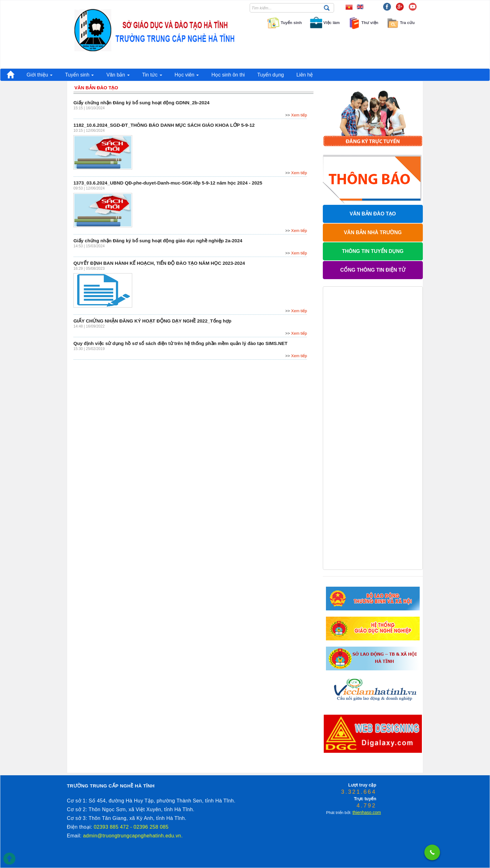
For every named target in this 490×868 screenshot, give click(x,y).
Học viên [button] (187, 75)
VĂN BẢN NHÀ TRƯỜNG (373, 232)
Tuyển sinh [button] (79, 75)
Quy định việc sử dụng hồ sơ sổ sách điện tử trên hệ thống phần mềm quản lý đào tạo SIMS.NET (180, 343)
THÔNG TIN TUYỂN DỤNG (373, 251)
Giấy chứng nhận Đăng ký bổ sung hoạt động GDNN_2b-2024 (141, 103)
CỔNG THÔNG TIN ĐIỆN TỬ (373, 270)
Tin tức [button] (152, 75)
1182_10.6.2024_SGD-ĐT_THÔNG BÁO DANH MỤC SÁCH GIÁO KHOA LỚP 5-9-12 (164, 125)
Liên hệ (305, 75)
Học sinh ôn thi (228, 75)
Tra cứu (400, 23)
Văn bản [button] (118, 75)
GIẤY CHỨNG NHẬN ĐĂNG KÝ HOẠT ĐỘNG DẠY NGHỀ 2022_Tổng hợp (152, 321)
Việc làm (324, 23)
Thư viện (363, 23)
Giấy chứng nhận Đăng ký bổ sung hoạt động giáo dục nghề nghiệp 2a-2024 (158, 241)
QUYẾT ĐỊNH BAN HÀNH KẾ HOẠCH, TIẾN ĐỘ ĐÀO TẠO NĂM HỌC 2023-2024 (159, 263)
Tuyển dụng (270, 75)
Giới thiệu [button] (40, 75)
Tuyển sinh (284, 23)
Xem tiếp (299, 115)
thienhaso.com (356, 769)
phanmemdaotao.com (335, 769)
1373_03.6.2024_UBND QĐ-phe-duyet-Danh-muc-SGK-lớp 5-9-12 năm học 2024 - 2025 (168, 183)
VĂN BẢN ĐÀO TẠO (373, 214)
